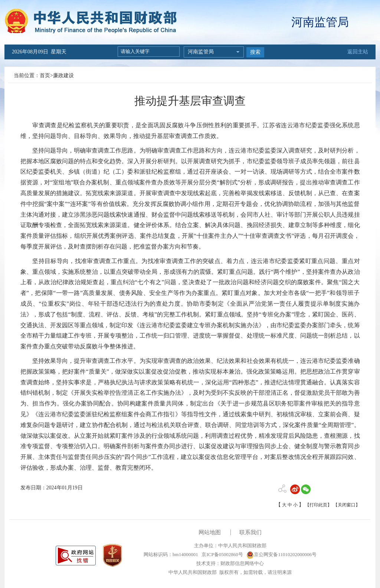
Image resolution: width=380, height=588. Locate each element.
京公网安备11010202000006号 (281, 554)
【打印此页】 (318, 505)
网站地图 (210, 532)
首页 (45, 75)
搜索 (255, 52)
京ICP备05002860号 (222, 554)
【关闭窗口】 (347, 505)
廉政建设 (63, 75)
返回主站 (358, 52)
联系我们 (250, 532)
